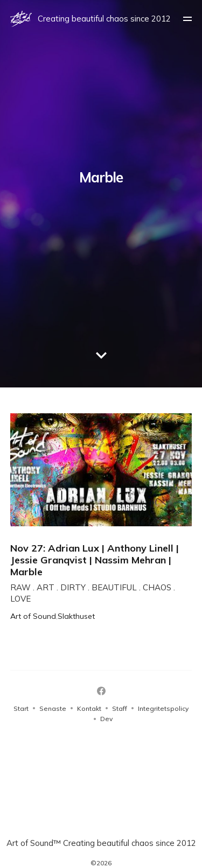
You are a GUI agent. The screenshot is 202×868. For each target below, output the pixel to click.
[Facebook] (101, 691)
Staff (120, 708)
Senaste (53, 708)
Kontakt (89, 708)
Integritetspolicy (163, 708)
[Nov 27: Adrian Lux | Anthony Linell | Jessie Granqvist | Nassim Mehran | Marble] (101, 517)
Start (21, 708)
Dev (106, 719)
